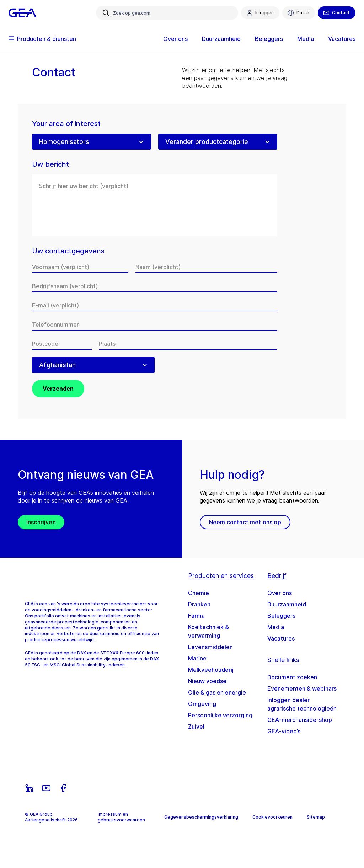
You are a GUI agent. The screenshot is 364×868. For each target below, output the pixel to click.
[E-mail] (155, 305)
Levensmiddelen (210, 647)
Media (306, 39)
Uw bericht (50, 164)
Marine (197, 658)
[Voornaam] (80, 267)
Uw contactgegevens (68, 251)
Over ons (175, 39)
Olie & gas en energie (217, 692)
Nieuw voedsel (208, 681)
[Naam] (206, 267)
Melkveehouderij (211, 670)
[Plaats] (188, 344)
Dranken (199, 604)
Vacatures (342, 39)
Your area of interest (66, 124)
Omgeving (202, 704)
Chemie (199, 593)
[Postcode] (62, 344)
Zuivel (196, 727)
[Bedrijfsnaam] (155, 286)
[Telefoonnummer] (155, 325)
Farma (196, 616)
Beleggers (269, 39)
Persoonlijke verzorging (220, 715)
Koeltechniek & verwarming (208, 631)
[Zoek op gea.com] (167, 13)
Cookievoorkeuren (272, 817)
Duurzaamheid (221, 39)
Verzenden (58, 389)
